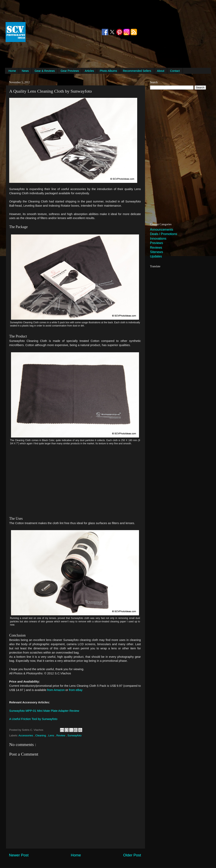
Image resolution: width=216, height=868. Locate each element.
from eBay (76, 690)
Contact (175, 71)
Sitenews (156, 252)
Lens (51, 735)
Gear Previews (70, 71)
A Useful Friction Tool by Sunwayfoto (33, 719)
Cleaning (41, 735)
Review (61, 735)
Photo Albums (108, 71)
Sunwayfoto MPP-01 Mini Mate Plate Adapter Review (44, 711)
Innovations (158, 239)
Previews (156, 243)
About (161, 71)
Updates (156, 256)
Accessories (26, 735)
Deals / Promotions (163, 234)
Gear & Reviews (45, 71)
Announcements (162, 230)
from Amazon (56, 690)
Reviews (156, 248)
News (25, 71)
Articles (89, 71)
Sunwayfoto (74, 735)
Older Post (132, 855)
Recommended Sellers (137, 71)
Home (12, 71)
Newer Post (19, 855)
